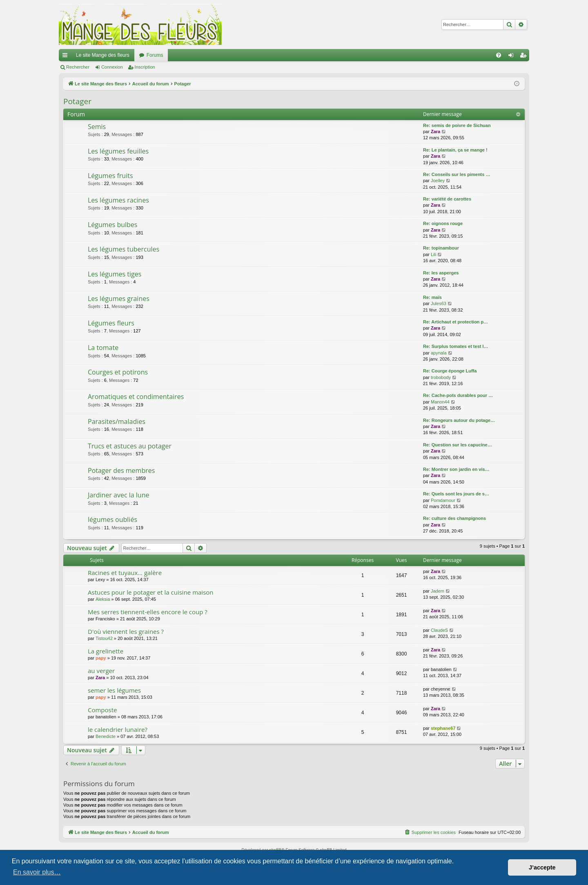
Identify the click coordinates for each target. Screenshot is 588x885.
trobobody (441, 377)
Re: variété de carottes (447, 199)
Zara (435, 132)
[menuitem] (499, 55)
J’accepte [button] (542, 867)
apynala (439, 353)
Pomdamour (443, 500)
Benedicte (106, 736)
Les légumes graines (119, 299)
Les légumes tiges (115, 274)
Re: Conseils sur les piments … (457, 174)
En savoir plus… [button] (37, 872)
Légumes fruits (110, 176)
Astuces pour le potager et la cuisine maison (151, 592)
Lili (433, 254)
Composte (102, 710)
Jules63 (439, 303)
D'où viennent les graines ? (126, 631)
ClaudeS (439, 630)
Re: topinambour (441, 248)
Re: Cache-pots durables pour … (458, 395)
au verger (101, 671)
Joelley (438, 181)
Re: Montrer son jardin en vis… (456, 469)
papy (101, 658)
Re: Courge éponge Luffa (450, 371)
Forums (155, 55)
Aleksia (103, 599)
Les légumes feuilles (118, 151)
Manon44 (440, 402)
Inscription (145, 67)
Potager (77, 101)
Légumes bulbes (112, 225)
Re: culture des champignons (454, 518)
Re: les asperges (441, 273)
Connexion (112, 67)
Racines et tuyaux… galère (125, 573)
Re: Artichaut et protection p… (455, 322)
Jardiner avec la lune (118, 495)
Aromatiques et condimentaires (136, 397)
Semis (97, 127)
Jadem (438, 591)
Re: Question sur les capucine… (458, 445)
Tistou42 (104, 638)
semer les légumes (114, 690)
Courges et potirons (118, 372)
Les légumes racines (118, 200)
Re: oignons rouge (443, 223)
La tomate (103, 348)
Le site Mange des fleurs (103, 55)
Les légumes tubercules (124, 249)
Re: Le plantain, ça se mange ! (455, 150)
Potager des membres (121, 470)
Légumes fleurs (111, 323)
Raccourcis (67, 57)
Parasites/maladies (117, 421)
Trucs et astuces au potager (130, 446)
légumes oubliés (112, 519)
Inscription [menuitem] (525, 57)
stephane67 (443, 728)
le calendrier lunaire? (118, 729)
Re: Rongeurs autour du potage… (459, 420)
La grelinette (106, 651)
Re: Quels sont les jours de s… (456, 494)
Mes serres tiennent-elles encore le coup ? (148, 612)
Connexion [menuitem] (513, 57)
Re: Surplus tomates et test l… (456, 346)
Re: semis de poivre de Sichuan (457, 125)
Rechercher (78, 67)
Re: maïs (432, 297)
